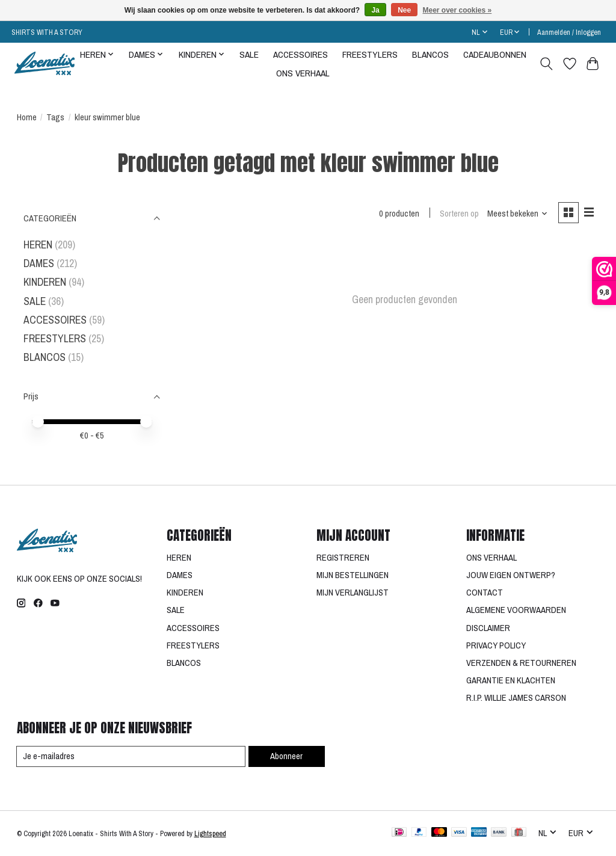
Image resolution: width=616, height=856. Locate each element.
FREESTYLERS (370, 54)
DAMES (39, 263)
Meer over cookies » (457, 10)
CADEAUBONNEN (495, 54)
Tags (55, 117)
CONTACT (485, 593)
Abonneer (286, 756)
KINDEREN (45, 282)
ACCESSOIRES (300, 54)
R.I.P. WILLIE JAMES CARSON (516, 698)
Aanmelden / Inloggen (569, 32)
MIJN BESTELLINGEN (353, 575)
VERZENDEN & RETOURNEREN (521, 663)
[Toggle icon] (546, 64)
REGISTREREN (343, 558)
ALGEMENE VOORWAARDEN (516, 610)
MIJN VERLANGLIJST (353, 593)
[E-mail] (131, 757)
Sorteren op (459, 214)
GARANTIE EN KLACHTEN (511, 680)
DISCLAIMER (488, 628)
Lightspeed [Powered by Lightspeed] (210, 833)
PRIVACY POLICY (496, 645)
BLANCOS (430, 54)
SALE (249, 54)
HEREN (38, 245)
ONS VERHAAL (303, 73)
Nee (404, 10)
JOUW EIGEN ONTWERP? (511, 575)
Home (27, 117)
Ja (375, 10)
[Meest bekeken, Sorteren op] (517, 214)
